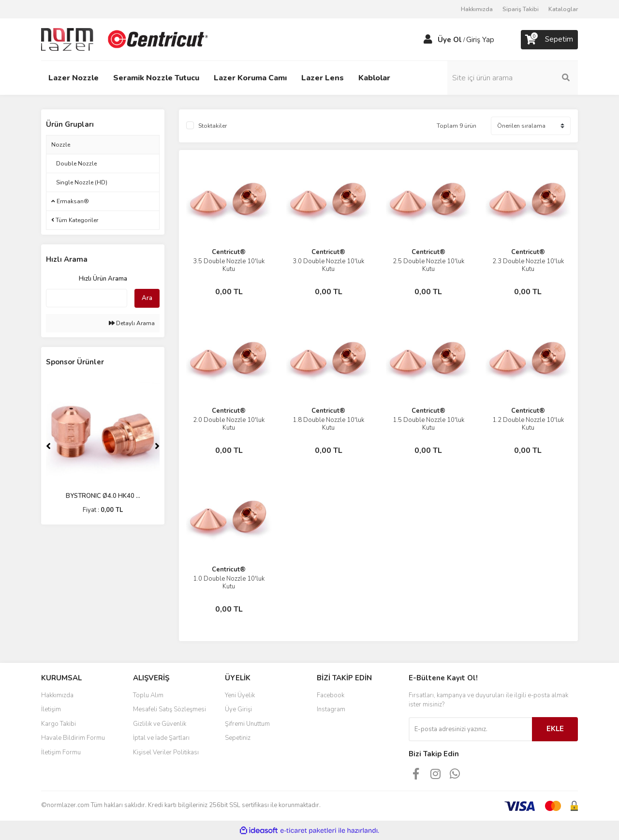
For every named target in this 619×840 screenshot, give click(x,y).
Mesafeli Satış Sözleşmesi (169, 709)
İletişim (51, 709)
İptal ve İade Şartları (161, 738)
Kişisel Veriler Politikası (166, 752)
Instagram (331, 709)
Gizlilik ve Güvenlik (160, 724)
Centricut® (229, 252)
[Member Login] (428, 40)
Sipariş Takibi (521, 9)
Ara (147, 298)
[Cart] (549, 40)
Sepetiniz (238, 738)
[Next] (157, 446)
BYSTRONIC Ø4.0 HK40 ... (103, 496)
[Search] (513, 78)
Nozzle (61, 145)
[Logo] (126, 39)
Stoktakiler (213, 126)
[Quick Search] (87, 298)
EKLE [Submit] (555, 729)
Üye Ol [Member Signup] (450, 40)
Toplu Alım (148, 695)
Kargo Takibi (59, 724)
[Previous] (48, 446)
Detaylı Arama (132, 323)
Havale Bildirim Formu (73, 738)
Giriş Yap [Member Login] (480, 40)
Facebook (331, 695)
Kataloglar (563, 9)
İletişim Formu (61, 752)
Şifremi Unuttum (247, 724)
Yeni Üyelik (240, 695)
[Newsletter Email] (470, 729)
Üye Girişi (238, 709)
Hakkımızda (477, 9)
